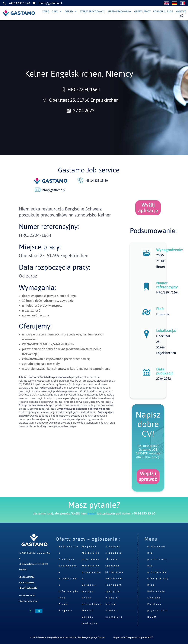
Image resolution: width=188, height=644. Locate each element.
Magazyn (89, 546)
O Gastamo (156, 546)
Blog (151, 585)
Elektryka (67, 559)
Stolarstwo (115, 572)
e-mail (92, 513)
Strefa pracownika (119, 11)
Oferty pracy (142, 11)
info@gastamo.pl (54, 190)
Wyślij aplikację (148, 208)
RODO (152, 617)
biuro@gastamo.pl (28, 601)
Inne (62, 598)
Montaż (88, 610)
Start (46, 11)
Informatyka (69, 591)
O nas (55, 11)
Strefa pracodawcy (92, 11)
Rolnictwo (114, 578)
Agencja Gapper (97, 637)
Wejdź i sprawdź (148, 476)
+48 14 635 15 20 (27, 596)
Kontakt (181, 11)
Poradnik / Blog (163, 11)
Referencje (156, 591)
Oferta (69, 11)
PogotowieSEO (146, 637)
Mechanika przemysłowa (92, 572)
